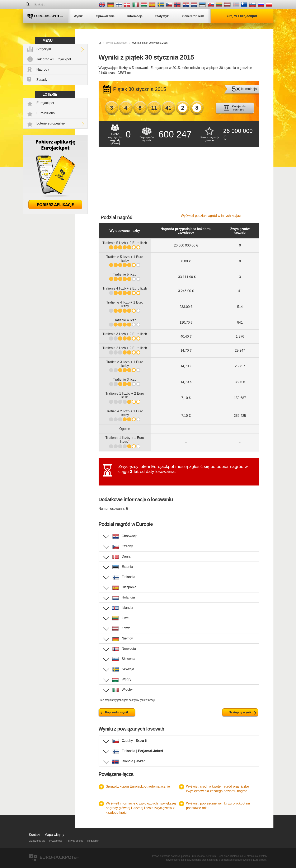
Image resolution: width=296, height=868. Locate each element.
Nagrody (43, 69)
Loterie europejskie (51, 123)
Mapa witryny (54, 835)
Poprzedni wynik (117, 712)
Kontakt (35, 835)
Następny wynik (240, 712)
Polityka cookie (75, 841)
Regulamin (93, 841)
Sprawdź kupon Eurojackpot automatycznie (138, 786)
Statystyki (44, 49)
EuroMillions (46, 113)
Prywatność (56, 841)
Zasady (42, 80)
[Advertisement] (179, 183)
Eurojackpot (45, 103)
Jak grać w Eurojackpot (54, 59)
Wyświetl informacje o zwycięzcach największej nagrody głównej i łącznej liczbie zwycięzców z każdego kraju (141, 808)
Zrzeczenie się (37, 841)
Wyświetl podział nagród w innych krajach (212, 216)
